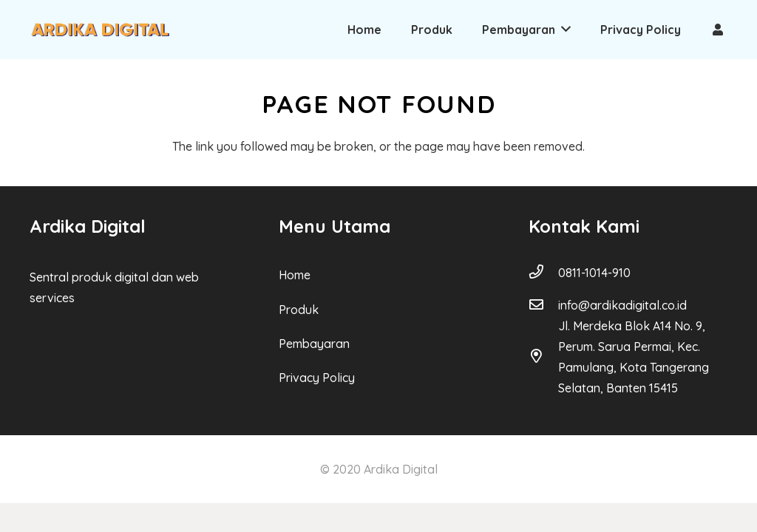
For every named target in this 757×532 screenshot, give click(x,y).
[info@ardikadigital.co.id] (543, 305)
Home (295, 275)
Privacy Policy (317, 378)
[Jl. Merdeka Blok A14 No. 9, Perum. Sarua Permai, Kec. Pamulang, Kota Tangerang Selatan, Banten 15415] (543, 357)
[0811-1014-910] (543, 273)
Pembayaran (314, 344)
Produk (299, 310)
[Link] (100, 30)
